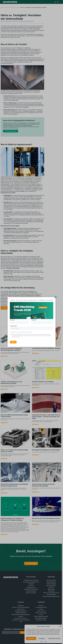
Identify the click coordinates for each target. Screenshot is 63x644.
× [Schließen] (55, 297)
